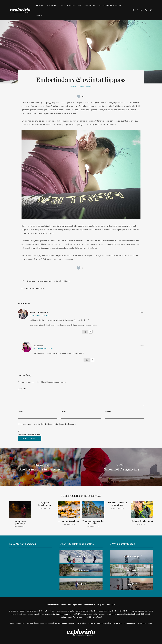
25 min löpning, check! (69, 521)
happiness (35, 281)
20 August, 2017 (142, 524)
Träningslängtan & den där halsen (93, 522)
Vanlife (40, 5)
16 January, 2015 (44, 508)
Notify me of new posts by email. (29, 434)
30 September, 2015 (37, 288)
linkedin (141, 10)
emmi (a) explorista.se (44, 623)
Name (20, 412)
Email (64, 412)
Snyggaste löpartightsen (44, 504)
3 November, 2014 (69, 524)
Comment (22, 389)
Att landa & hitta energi (142, 521)
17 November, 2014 (20, 527)
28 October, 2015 (93, 527)
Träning (88, 87)
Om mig (39, 15)
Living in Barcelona (56, 281)
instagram (133, 10)
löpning (67, 281)
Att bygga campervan (110, 5)
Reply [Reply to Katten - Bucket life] (142, 312)
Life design (90, 5)
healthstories (77, 87)
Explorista (38, 346)
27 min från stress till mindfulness (118, 504)
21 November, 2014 (118, 508)
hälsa (28, 281)
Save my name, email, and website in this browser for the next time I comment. (48, 424)
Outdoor (52, 5)
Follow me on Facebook (22, 544)
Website (108, 412)
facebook (137, 10)
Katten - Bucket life (39, 312)
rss (146, 10)
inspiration (44, 281)
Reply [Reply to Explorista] (142, 345)
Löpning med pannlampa (20, 522)
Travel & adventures (70, 5)
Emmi (26, 288)
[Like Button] (79, 96)
